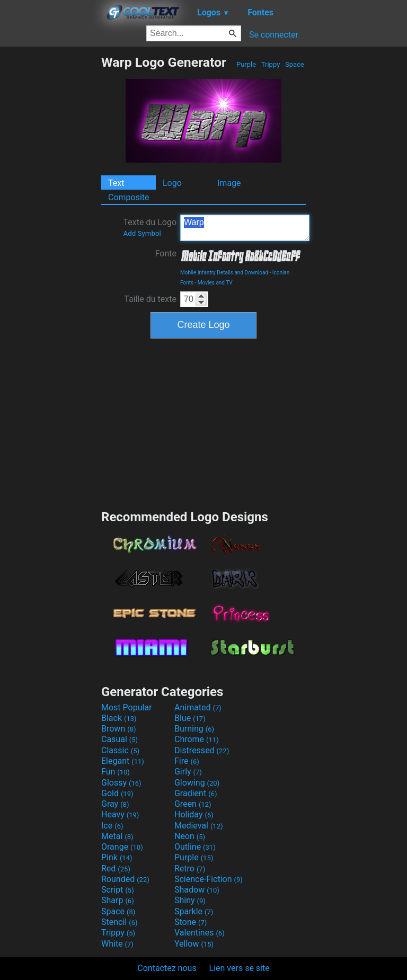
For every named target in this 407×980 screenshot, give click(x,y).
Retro (190, 868)
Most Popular (127, 707)
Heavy (120, 814)
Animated (198, 707)
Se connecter (274, 35)
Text (116, 183)
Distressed (202, 750)
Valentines (200, 933)
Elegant (123, 761)
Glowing (197, 783)
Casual (120, 739)
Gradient (196, 793)
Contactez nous (167, 968)
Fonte (166, 253)
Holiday (194, 814)
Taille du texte (150, 299)
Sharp (118, 900)
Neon (190, 836)
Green (193, 804)
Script (118, 890)
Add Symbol (142, 233)
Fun (116, 772)
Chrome (197, 739)
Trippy (271, 64)
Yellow (194, 944)
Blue (190, 718)
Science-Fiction (209, 879)
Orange (122, 847)
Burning (194, 729)
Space (295, 64)
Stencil (119, 922)
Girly (188, 772)
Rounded (125, 879)
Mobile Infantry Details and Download (224, 273)
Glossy (121, 783)
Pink (117, 857)
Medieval (199, 826)
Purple (246, 64)
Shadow (197, 890)
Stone (191, 922)
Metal (117, 836)
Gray (115, 804)
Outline (195, 847)
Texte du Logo (150, 227)
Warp (245, 228)
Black (119, 718)
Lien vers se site (240, 968)
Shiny (190, 900)
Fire (187, 761)
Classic (120, 750)
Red (116, 868)
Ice (112, 826)
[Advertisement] (50, 213)
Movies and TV (215, 283)
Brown (118, 729)
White (117, 944)
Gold (117, 793)
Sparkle (194, 911)
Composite (129, 197)
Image (229, 183)
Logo (172, 183)
